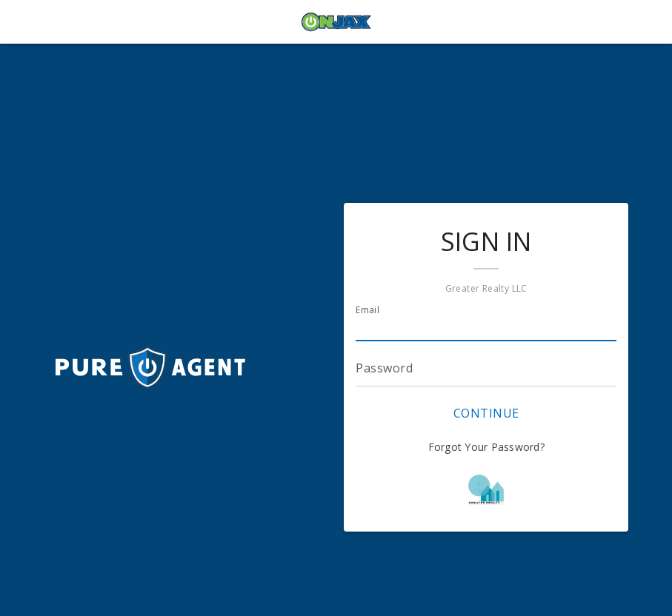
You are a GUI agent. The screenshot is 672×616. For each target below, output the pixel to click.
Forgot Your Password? (486, 447)
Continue (486, 413)
